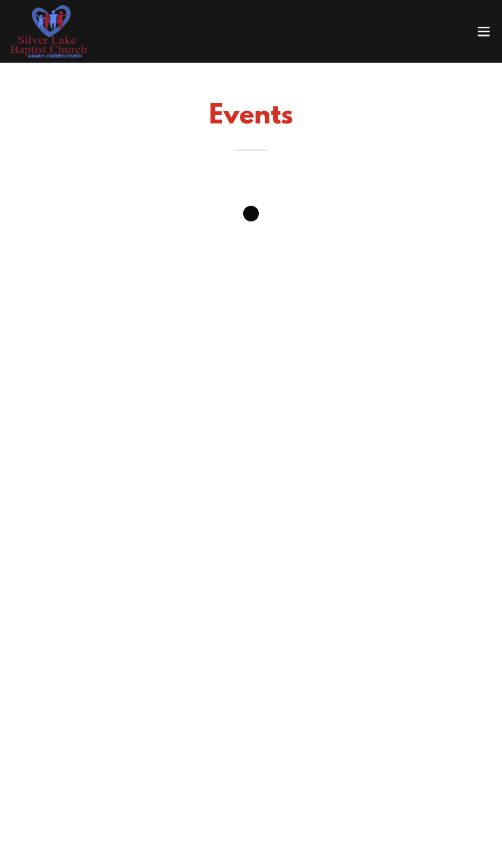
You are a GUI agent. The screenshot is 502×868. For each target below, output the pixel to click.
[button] (484, 31)
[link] (49, 31)
